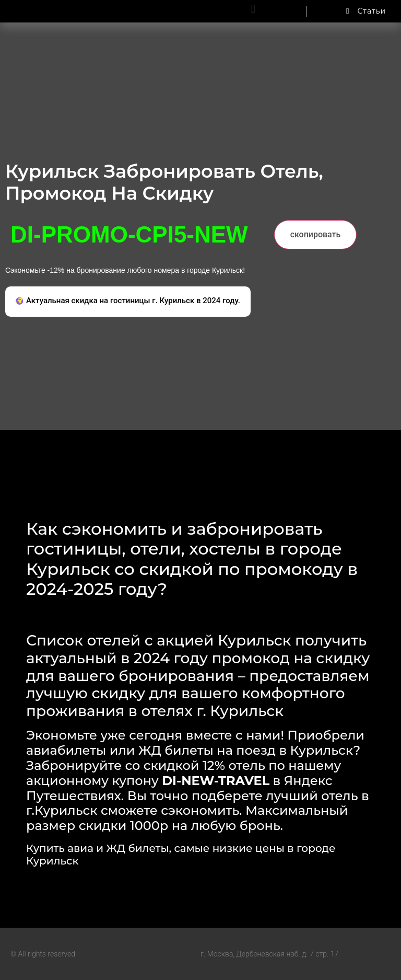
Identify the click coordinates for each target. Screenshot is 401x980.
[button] (253, 9)
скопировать (316, 234)
